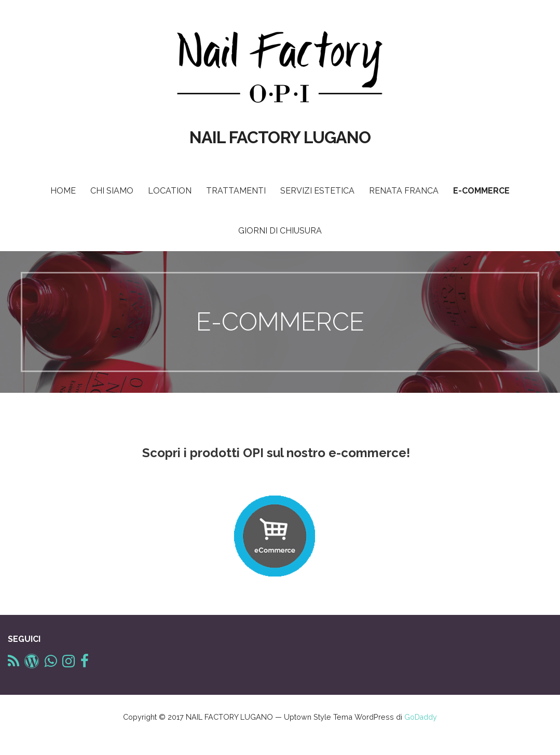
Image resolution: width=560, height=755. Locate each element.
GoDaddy (421, 717)
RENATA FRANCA (404, 191)
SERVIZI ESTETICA (317, 191)
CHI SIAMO (112, 191)
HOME (63, 191)
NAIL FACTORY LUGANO (280, 137)
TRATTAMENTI (236, 191)
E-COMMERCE (481, 191)
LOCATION (170, 191)
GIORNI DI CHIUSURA (280, 231)
